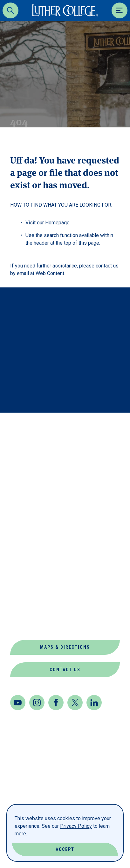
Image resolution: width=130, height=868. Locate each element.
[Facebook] (56, 703)
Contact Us (65, 670)
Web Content (50, 273)
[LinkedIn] (94, 703)
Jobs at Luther (33, 565)
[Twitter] (75, 703)
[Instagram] (37, 703)
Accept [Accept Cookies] (65, 849)
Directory (25, 534)
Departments (30, 519)
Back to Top (95, 426)
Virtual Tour (30, 626)
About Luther (31, 489)
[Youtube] (18, 703)
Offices (21, 595)
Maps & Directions (65, 647)
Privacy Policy (76, 826)
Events (21, 550)
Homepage (57, 223)
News (18, 580)
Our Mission (28, 611)
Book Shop (26, 504)
